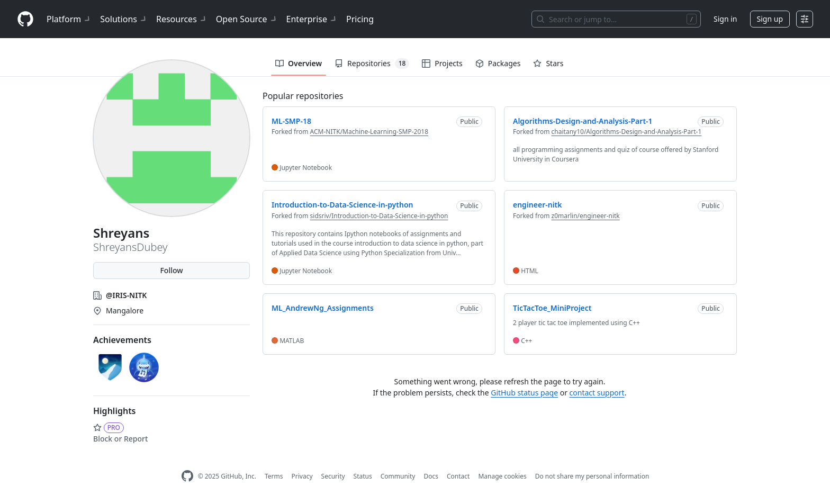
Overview (299, 63)
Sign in (725, 19)
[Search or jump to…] (616, 19)
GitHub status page (524, 393)
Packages (498, 63)
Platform (69, 19)
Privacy (302, 476)
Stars (548, 63)
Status (363, 476)
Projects (442, 63)
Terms (274, 476)
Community (398, 476)
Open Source (247, 19)
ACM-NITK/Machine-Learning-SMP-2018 (369, 132)
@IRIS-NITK (126, 295)
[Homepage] (25, 19)
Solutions (124, 19)
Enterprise (312, 19)
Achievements (122, 340)
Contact (458, 476)
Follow (171, 270)
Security (333, 476)
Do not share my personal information (592, 476)
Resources (182, 19)
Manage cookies (502, 476)
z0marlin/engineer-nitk (586, 216)
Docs (431, 476)
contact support (597, 393)
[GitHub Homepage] (187, 476)
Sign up (770, 19)
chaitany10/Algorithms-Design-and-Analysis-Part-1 (627, 132)
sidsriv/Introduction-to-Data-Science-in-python (379, 216)
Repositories (372, 64)
